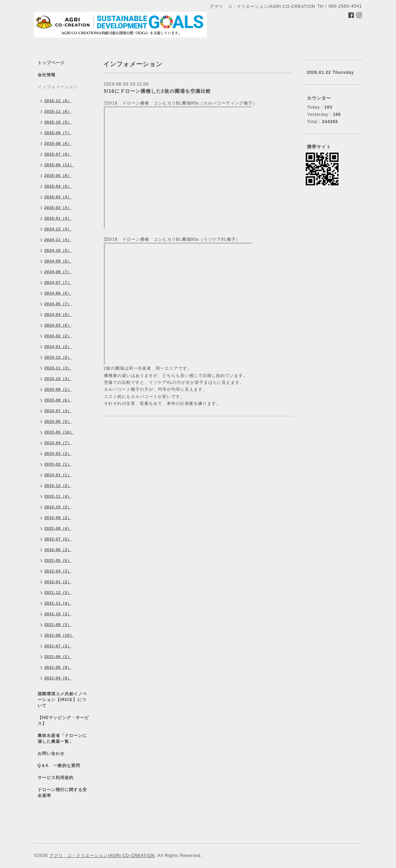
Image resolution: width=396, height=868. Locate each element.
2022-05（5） (58, 560)
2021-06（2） (58, 657)
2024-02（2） (58, 336)
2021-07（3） (58, 646)
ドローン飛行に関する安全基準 (62, 793)
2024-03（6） (58, 325)
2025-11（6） (58, 111)
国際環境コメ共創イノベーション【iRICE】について (62, 700)
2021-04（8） (58, 678)
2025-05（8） (58, 176)
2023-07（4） (58, 411)
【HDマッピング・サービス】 (63, 721)
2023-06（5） (58, 421)
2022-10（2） (58, 507)
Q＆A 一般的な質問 (59, 766)
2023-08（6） (58, 400)
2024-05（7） (58, 304)
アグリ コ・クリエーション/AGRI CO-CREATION (102, 856)
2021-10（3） (58, 614)
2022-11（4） (58, 496)
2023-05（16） (59, 432)
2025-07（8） (58, 154)
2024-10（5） (58, 250)
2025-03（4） (58, 197)
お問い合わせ (51, 754)
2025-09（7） (58, 133)
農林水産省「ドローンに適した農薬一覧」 (62, 739)
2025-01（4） (58, 218)
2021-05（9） (58, 667)
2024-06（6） (58, 293)
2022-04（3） (58, 571)
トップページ (51, 63)
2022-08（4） (58, 528)
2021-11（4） (58, 603)
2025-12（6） (58, 101)
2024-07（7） (58, 282)
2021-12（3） (58, 592)
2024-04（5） (58, 315)
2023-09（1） (58, 389)
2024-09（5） (58, 261)
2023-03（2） (58, 453)
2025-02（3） (58, 208)
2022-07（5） (58, 539)
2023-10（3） (58, 379)
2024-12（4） (58, 229)
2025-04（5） (58, 186)
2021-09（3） (58, 625)
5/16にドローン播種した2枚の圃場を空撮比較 (157, 91)
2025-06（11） (59, 165)
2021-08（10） (59, 635)
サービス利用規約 (56, 778)
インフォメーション (58, 87)
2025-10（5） (58, 122)
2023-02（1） (58, 464)
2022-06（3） (58, 550)
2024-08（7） (58, 272)
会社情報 (47, 75)
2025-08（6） (58, 143)
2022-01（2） (58, 582)
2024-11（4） (58, 240)
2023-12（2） (58, 357)
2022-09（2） (58, 518)
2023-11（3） (58, 368)
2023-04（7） (58, 443)
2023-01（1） (58, 475)
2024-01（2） (58, 347)
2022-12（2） (58, 486)
